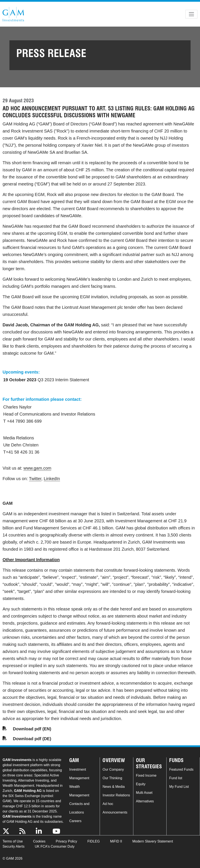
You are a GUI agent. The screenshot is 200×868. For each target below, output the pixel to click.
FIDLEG (94, 841)
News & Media (114, 787)
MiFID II (116, 841)
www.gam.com (37, 468)
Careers (75, 821)
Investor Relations (116, 795)
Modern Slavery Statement (153, 841)
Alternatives (145, 801)
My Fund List (179, 787)
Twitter (35, 479)
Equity (141, 784)
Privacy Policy (66, 841)
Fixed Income (146, 775)
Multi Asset (144, 793)
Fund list (176, 778)
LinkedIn (52, 479)
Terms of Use (13, 841)
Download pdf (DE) (32, 739)
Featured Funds (181, 769)
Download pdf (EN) (32, 729)
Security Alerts (14, 846)
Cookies (39, 841)
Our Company (113, 769)
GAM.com (13, 14)
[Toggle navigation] (191, 14)
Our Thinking (112, 778)
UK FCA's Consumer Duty (55, 846)
